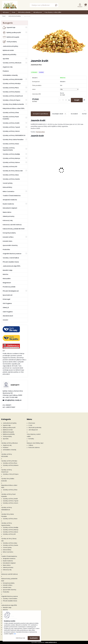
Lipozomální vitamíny (10, 245)
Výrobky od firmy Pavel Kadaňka (11, 118)
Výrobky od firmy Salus (11, 175)
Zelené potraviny (9, 216)
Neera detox (7, 212)
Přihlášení (80, 7)
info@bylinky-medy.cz (13, 400)
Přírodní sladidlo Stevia (11, 262)
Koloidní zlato (8, 241)
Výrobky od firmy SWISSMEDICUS (14, 135)
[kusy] (63, 100)
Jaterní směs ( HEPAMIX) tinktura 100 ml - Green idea (59, 169)
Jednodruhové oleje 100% (12, 266)
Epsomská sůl (8, 295)
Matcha (5, 274)
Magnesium (7, 283)
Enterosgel (6, 299)
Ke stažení (74, 114)
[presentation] (32, 167)
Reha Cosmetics (9, 191)
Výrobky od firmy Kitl (10, 167)
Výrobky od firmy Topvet (11, 127)
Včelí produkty (10, 42)
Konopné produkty (9, 233)
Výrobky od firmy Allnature (12, 63)
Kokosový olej (8, 220)
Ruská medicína (8, 204)
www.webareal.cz (51, 642)
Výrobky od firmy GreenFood (13, 96)
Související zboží (59, 114)
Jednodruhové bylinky (15, 16)
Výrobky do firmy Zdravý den (13, 171)
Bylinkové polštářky (9, 55)
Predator (6, 71)
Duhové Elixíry (7, 187)
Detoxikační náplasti (10, 208)
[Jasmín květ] (59, 39)
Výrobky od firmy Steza (11, 144)
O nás (14, 12)
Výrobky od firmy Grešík (11, 123)
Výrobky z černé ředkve (11, 258)
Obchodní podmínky (24, 12)
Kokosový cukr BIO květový (12, 225)
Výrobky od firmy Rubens (11, 92)
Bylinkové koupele (11, 37)
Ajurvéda (6, 59)
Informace (6, 12)
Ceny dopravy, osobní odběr (53, 12)
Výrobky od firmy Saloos (11, 162)
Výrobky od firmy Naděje (11, 154)
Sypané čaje (9, 27)
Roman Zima (40, 132)
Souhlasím (34, 638)
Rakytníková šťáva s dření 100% (14, 108)
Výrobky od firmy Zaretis (11, 179)
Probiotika (6, 250)
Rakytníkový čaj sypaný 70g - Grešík (78, 171)
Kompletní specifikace (40, 114)
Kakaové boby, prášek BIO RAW (14, 229)
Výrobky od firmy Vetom (11, 131)
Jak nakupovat (38, 12)
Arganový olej (8, 67)
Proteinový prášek (9, 287)
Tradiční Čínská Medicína (12, 196)
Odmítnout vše (20, 638)
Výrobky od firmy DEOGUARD (13, 79)
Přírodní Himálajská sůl (11, 291)
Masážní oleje (8, 270)
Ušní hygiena (7, 303)
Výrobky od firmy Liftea (11, 113)
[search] (56, 6)
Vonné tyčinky (8, 183)
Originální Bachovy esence (12, 254)
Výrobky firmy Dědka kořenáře (13, 104)
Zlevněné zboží (8, 316)
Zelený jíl (6, 308)
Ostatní (5, 320)
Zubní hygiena (8, 312)
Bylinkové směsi (8, 50)
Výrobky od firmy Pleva (11, 88)
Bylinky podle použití (12, 33)
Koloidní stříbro (8, 237)
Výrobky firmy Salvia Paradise (13, 140)
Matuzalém (7, 279)
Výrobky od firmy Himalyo (12, 84)
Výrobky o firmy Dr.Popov (11, 100)
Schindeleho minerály (10, 75)
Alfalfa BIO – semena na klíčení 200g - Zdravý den (40, 172)
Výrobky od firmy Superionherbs (9, 149)
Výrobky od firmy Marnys (11, 158)
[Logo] (10, 5)
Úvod (4, 16)
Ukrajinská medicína (10, 200)
